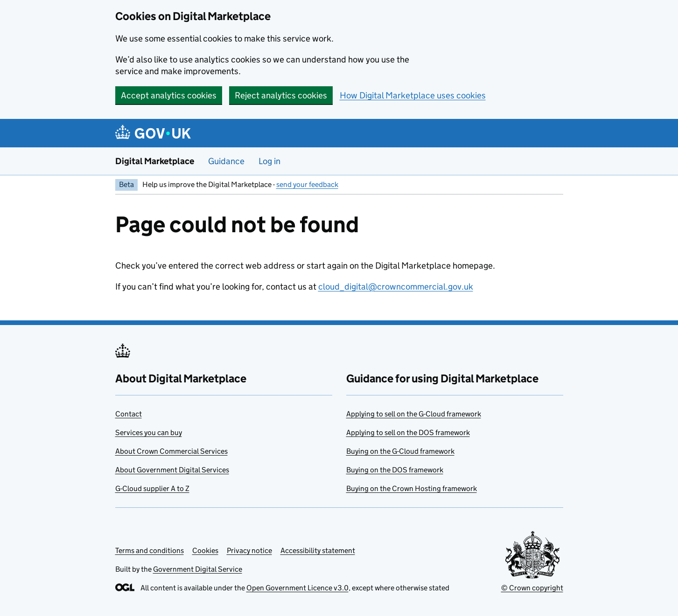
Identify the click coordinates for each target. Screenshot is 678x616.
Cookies (205, 550)
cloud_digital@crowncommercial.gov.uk (396, 287)
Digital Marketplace (155, 161)
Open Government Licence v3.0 (297, 588)
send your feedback (307, 184)
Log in (269, 161)
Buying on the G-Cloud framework (400, 451)
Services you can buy (149, 433)
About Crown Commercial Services (171, 451)
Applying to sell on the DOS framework (408, 433)
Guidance (226, 161)
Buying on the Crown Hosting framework (412, 488)
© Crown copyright (532, 588)
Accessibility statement (318, 550)
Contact (129, 414)
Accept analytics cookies (169, 95)
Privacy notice (249, 550)
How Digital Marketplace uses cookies (413, 95)
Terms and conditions (150, 550)
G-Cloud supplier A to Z (152, 488)
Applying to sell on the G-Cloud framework (414, 414)
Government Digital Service (198, 569)
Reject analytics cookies (281, 95)
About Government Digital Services (172, 470)
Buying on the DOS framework (395, 470)
